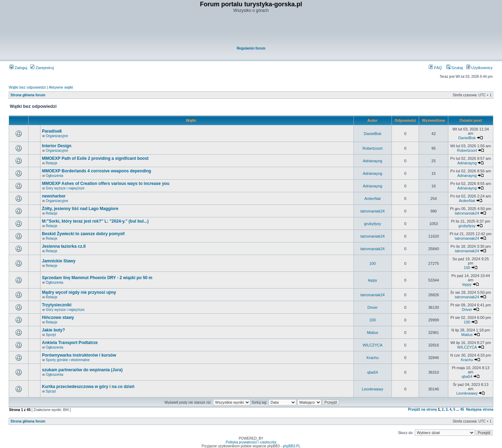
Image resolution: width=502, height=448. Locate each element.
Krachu (372, 358)
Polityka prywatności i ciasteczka (251, 442)
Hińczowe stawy (58, 318)
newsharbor (54, 196)
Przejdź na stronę (422, 409)
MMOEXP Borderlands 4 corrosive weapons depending (96, 171)
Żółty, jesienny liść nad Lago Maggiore (80, 209)
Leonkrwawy (372, 389)
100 (372, 263)
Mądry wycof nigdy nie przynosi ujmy (79, 292)
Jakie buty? (53, 330)
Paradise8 (52, 131)
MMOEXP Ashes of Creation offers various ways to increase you (105, 184)
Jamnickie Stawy (59, 261)
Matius (372, 333)
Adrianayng (373, 161)
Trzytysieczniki (57, 305)
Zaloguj (18, 68)
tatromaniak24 (373, 211)
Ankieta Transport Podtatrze (70, 343)
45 (462, 409)
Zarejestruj (42, 68)
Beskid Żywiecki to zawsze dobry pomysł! (83, 234)
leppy (372, 280)
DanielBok (373, 134)
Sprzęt (51, 335)
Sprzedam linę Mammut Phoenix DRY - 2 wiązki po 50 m (97, 278)
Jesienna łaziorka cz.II (64, 246)
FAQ (435, 68)
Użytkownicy (479, 68)
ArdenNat (372, 199)
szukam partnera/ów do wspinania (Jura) (82, 370)
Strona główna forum (28, 95)
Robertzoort (372, 148)
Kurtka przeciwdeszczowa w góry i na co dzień (88, 387)
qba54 (372, 372)
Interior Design (57, 146)
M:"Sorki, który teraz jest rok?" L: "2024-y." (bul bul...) (95, 221)
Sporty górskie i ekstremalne (68, 360)
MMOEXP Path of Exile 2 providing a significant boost (95, 158)
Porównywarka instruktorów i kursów (79, 355)
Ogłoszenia (54, 176)
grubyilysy (372, 224)
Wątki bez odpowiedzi (27, 87)
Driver (372, 307)
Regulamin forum (251, 48)
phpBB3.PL (292, 446)
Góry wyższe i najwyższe (65, 188)
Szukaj (455, 68)
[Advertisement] (251, 30)
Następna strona (480, 409)
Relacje (51, 163)
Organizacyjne (57, 136)
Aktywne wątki (61, 87)
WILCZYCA (372, 345)
